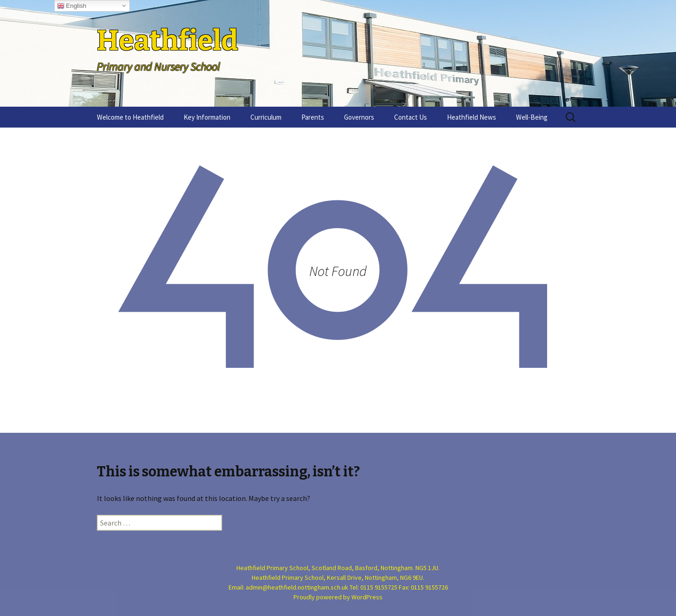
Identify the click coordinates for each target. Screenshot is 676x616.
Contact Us (411, 117)
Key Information (207, 117)
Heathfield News (472, 117)
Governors (359, 117)
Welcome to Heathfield (130, 117)
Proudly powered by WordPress (338, 597)
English (72, 6)
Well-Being (532, 117)
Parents (313, 117)
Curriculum (266, 117)
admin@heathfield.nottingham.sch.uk (297, 587)
